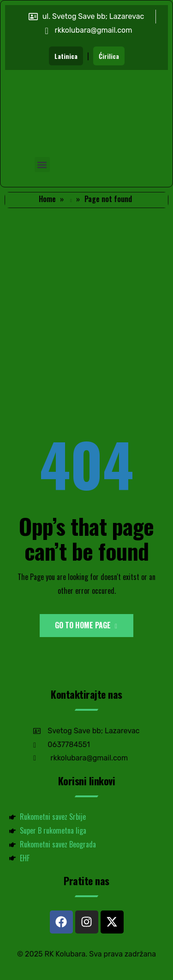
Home (47, 199)
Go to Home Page (86, 625)
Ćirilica (109, 56)
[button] (42, 165)
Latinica (66, 56)
